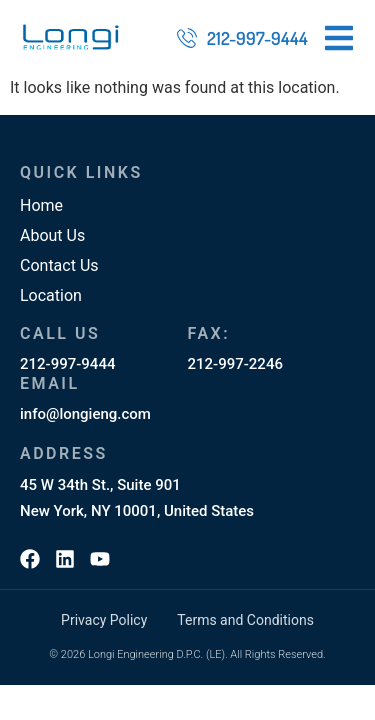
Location (51, 295)
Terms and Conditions (245, 620)
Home (41, 205)
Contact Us (59, 265)
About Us (52, 235)
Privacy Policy (104, 620)
